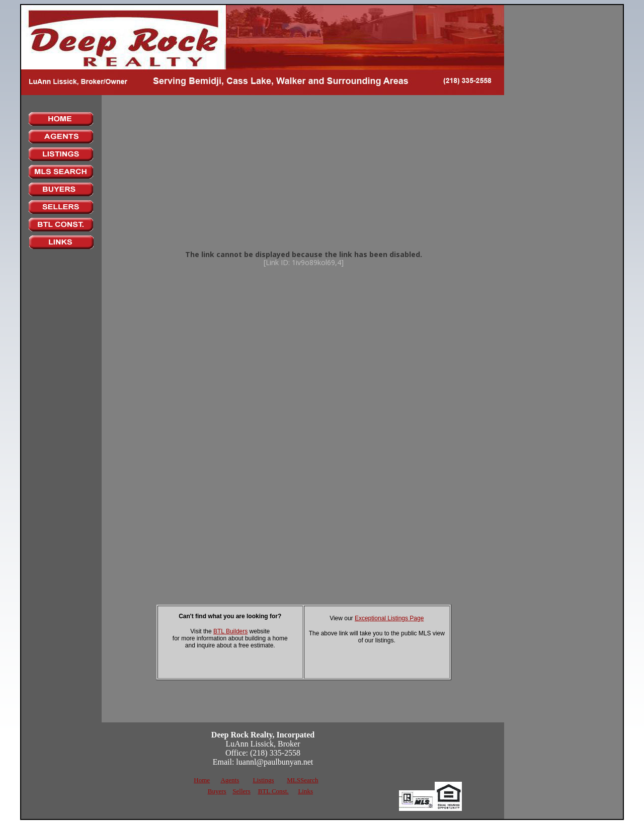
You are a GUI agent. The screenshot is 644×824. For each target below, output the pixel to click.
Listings (264, 780)
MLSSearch (302, 780)
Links (305, 791)
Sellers (241, 791)
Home (202, 780)
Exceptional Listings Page (389, 618)
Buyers (217, 791)
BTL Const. (273, 791)
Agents (230, 780)
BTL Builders (230, 631)
